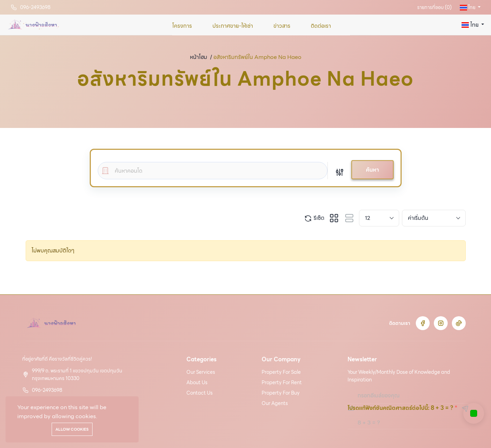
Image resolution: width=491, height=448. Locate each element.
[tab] (334, 218)
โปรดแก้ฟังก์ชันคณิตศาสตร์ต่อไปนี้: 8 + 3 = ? (400, 408)
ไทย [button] (468, 7)
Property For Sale (281, 372)
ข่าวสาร (282, 26)
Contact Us (200, 393)
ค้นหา (372, 170)
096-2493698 (35, 7)
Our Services (201, 372)
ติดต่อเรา (321, 26)
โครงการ (182, 26)
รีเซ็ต (314, 218)
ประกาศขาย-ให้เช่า (233, 26)
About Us (197, 382)
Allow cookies (72, 429)
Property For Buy (281, 393)
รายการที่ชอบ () (434, 7)
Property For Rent (282, 382)
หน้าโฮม (199, 57)
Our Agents (275, 403)
